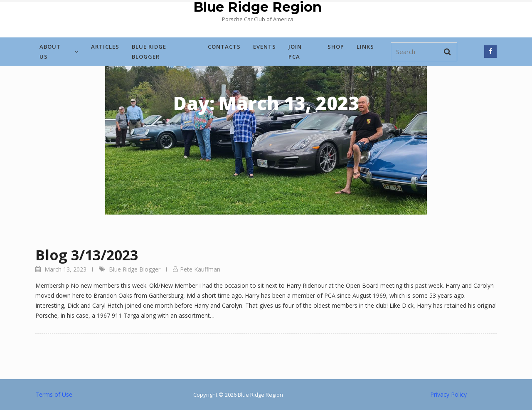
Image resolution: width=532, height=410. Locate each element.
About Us (59, 52)
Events (265, 47)
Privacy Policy (448, 394)
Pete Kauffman (200, 269)
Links (365, 47)
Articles (105, 47)
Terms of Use (54, 394)
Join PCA (295, 52)
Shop (336, 47)
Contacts (224, 47)
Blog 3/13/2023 (87, 255)
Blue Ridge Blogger (149, 52)
